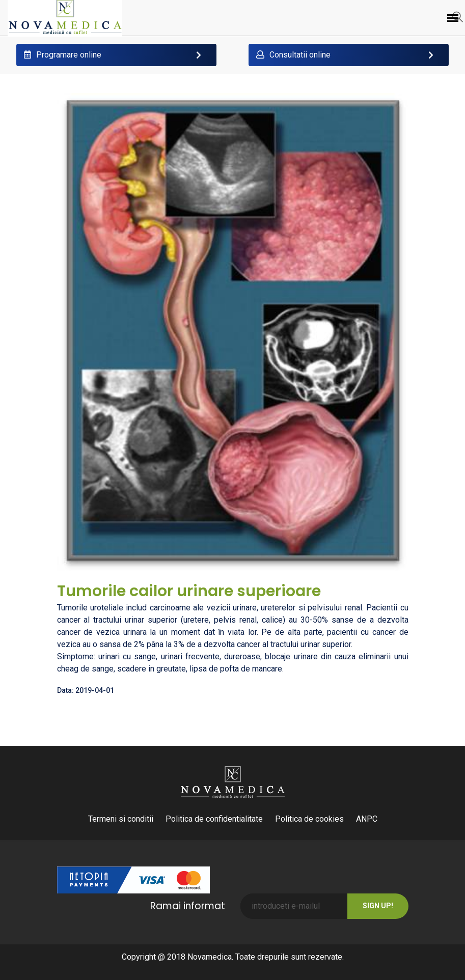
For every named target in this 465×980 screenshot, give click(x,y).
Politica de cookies (309, 819)
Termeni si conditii (121, 819)
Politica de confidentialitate (214, 819)
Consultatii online (293, 55)
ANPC (367, 819)
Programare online (63, 55)
